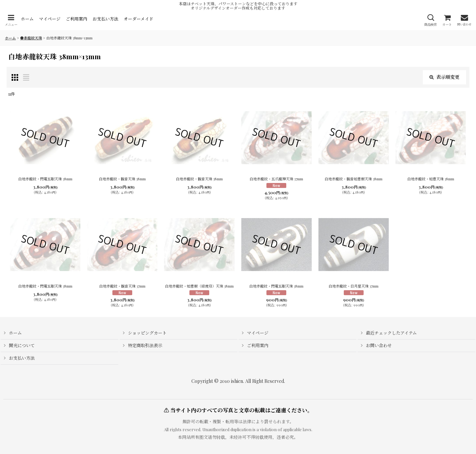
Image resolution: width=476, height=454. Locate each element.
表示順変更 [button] (444, 77)
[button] (11, 20)
